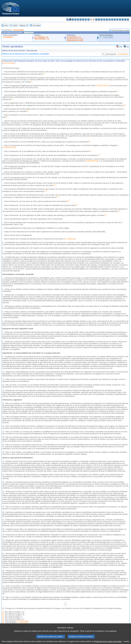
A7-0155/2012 (8, 37)
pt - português (115, 19)
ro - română (117, 19)
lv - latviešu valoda (99, 19)
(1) (3, 612)
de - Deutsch (78, 19)
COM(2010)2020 (9, 147)
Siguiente (23, 25)
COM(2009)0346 (92, 161)
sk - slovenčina (120, 19)
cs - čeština (73, 19)
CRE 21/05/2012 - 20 (42, 39)
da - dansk (75, 19)
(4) (3, 617)
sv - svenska (128, 19)
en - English (86, 19)
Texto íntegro (36, 25)
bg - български (67, 19)
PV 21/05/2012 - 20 (41, 37)
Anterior (15, 25)
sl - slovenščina (123, 19)
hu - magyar (104, 19)
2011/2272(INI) (19, 30)
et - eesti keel (81, 19)
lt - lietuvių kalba (102, 19)
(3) (3, 615)
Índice (6, 25)
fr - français (88, 19)
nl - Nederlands (109, 19)
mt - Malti (107, 19)
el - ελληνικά (83, 19)
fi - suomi (125, 19)
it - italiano (96, 19)
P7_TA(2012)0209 (106, 37)
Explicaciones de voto (75, 39)
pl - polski (112, 19)
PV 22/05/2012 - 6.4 (74, 37)
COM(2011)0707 (102, 86)
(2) (3, 613)
